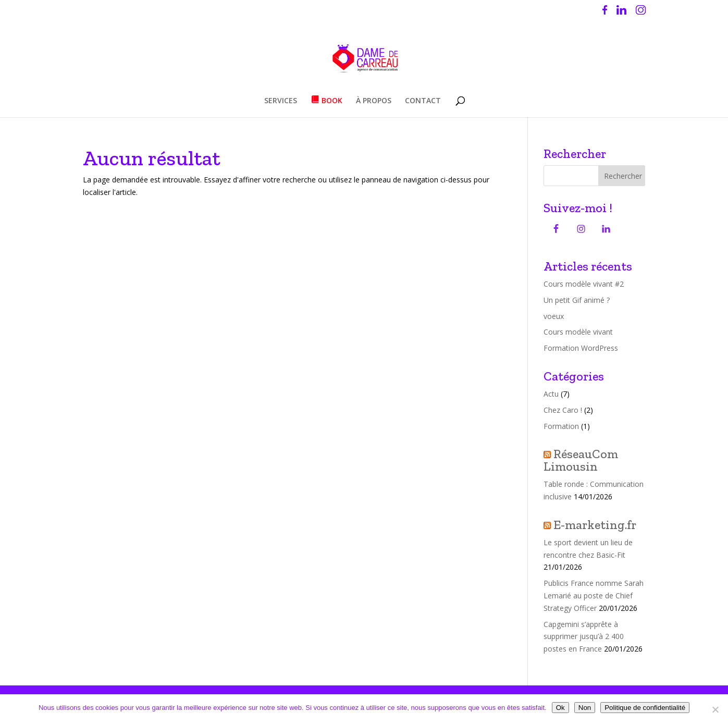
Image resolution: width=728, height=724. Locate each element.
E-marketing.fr (595, 525)
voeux (554, 316)
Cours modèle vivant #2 (584, 284)
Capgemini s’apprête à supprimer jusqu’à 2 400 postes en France (584, 637)
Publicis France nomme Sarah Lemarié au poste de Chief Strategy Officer (594, 596)
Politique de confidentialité (645, 708)
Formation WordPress (581, 348)
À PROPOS (374, 101)
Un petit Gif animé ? (577, 300)
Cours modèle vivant (578, 332)
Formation (561, 426)
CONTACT (423, 101)
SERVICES (281, 101)
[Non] (715, 709)
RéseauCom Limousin (581, 460)
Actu (551, 394)
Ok (560, 708)
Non (585, 708)
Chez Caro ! (563, 410)
